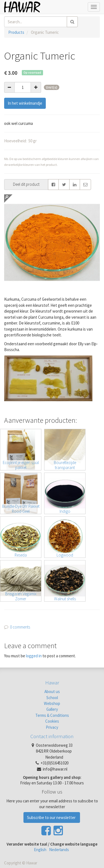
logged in (34, 656)
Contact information (52, 736)
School (52, 698)
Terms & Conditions (52, 715)
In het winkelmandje (25, 103)
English (40, 850)
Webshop (52, 703)
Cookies (52, 721)
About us (52, 691)
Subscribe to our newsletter (52, 817)
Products (16, 32)
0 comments (20, 627)
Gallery (52, 709)
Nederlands (59, 850)
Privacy (52, 727)
